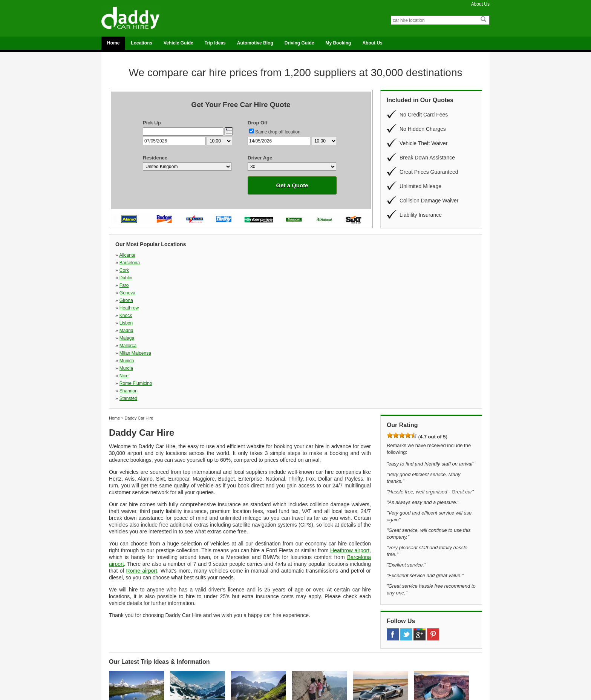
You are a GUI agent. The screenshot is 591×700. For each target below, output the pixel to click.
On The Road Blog (317, 661)
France (120, 645)
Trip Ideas (215, 43)
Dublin (331, 255)
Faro (398, 255)
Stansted (402, 278)
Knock (331, 263)
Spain (119, 656)
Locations (142, 43)
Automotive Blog (255, 43)
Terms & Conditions (411, 666)
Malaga (195, 270)
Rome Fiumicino (273, 278)
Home (113, 43)
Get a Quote (292, 185)
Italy (118, 651)
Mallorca (265, 270)
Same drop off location (278, 132)
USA (118, 666)
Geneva (127, 263)
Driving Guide (299, 43)
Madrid (126, 270)
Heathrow (266, 263)
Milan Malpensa (341, 270)
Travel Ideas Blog (316, 666)
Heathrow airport (350, 430)
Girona (194, 263)
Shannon (334, 278)
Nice (192, 278)
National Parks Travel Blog (325, 656)
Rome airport (142, 450)
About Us (480, 4)
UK (117, 661)
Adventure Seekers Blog (322, 645)
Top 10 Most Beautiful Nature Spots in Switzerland (132, 601)
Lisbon (400, 263)
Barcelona (198, 255)
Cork (261, 255)
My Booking (338, 43)
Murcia (126, 278)
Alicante (127, 255)
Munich (400, 270)
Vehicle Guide (178, 43)
